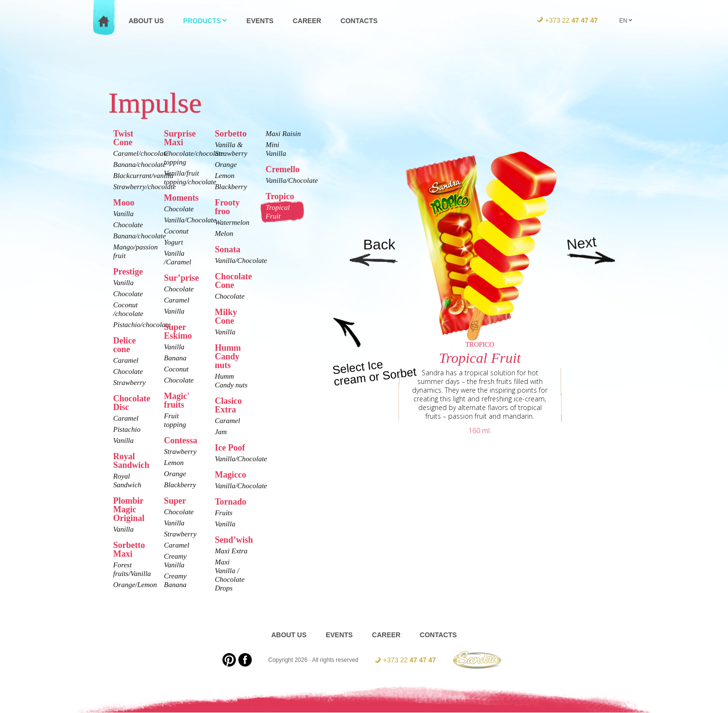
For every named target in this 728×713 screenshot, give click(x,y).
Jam (221, 432)
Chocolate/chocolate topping (182, 158)
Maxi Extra (231, 551)
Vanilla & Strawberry (231, 149)
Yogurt (173, 242)
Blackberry (180, 485)
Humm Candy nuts (231, 381)
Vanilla (124, 214)
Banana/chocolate (131, 165)
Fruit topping (175, 420)
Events (260, 21)
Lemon (174, 463)
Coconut (176, 231)
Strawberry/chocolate (131, 187)
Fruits (224, 513)
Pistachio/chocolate (131, 325)
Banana (175, 358)
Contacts (359, 21)
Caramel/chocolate (131, 153)
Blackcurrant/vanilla (131, 176)
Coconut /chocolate (128, 309)
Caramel (126, 360)
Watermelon (232, 222)
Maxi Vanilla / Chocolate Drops (230, 575)
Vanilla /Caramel (178, 258)
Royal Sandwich (127, 480)
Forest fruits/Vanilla (131, 569)
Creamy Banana (175, 580)
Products (205, 21)
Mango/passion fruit (131, 251)
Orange (175, 474)
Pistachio (127, 429)
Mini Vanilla (276, 149)
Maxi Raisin (283, 134)
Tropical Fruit (277, 212)
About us (146, 21)
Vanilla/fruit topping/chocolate (182, 178)
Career (307, 21)
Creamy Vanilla (175, 561)
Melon (224, 233)
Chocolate (128, 225)
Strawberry (130, 383)
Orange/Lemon (131, 585)
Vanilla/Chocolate (182, 220)
